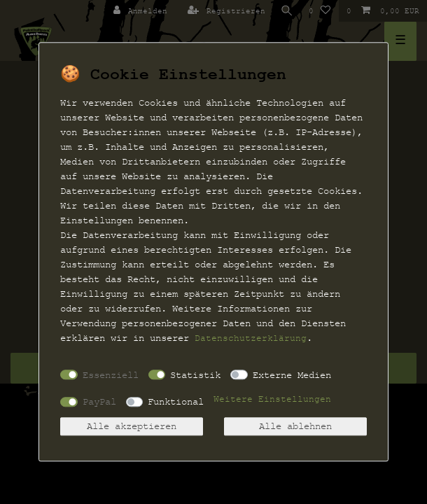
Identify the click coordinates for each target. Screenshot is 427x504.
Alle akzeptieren (132, 427)
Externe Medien (292, 375)
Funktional (176, 401)
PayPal (99, 401)
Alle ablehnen (295, 427)
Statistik (195, 375)
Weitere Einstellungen (272, 400)
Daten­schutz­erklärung (251, 338)
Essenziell (111, 375)
